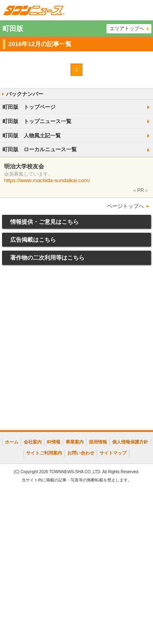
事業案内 (75, 442)
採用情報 (98, 442)
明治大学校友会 (24, 166)
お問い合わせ (81, 453)
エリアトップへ (127, 29)
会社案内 (33, 442)
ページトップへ (125, 206)
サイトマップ (113, 453)
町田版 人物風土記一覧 (32, 136)
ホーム (12, 442)
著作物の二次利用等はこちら (47, 258)
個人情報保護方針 (130, 442)
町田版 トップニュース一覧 (37, 121)
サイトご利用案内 (44, 453)
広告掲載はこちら (33, 240)
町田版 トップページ (29, 107)
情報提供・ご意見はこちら (44, 222)
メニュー (143, 10)
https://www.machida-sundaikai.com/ (47, 180)
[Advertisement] (76, 350)
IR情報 (54, 442)
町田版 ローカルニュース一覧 (40, 149)
